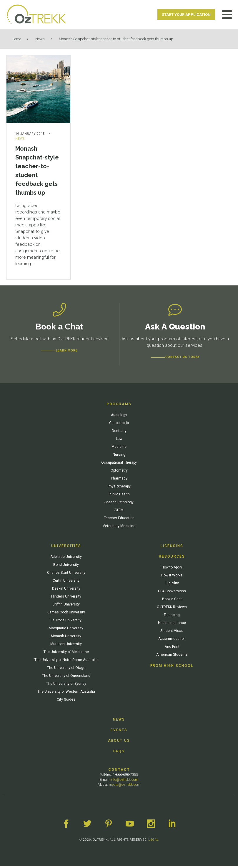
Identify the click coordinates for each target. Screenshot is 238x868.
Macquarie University (66, 630)
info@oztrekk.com (124, 782)
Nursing (119, 457)
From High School (172, 668)
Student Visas (172, 633)
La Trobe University (66, 622)
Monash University (66, 638)
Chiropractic (119, 425)
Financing (172, 617)
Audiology (119, 417)
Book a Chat (172, 601)
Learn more (67, 353)
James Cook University (66, 614)
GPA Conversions (172, 593)
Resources (172, 559)
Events (119, 732)
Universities (66, 548)
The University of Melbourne (66, 654)
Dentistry (119, 433)
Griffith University (66, 606)
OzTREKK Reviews (172, 609)
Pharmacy (119, 480)
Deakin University (66, 591)
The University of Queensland (66, 678)
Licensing (172, 548)
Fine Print (172, 649)
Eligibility (172, 585)
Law (119, 441)
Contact (119, 772)
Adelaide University (66, 559)
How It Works (172, 577)
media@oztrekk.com (125, 787)
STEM (119, 512)
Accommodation (172, 641)
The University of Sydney (66, 686)
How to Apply (172, 569)
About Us (119, 743)
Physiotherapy (119, 488)
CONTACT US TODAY (183, 359)
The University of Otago (66, 670)
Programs (119, 406)
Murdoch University (66, 646)
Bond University (66, 567)
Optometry (119, 472)
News (40, 39)
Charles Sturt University (66, 575)
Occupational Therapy (119, 465)
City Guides (66, 702)
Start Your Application (186, 15)
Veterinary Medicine (119, 528)
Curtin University (66, 583)
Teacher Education (119, 520)
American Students (172, 657)
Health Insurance (172, 625)
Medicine (119, 449)
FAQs (119, 753)
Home (16, 39)
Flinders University (66, 598)
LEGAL (154, 842)
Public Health (119, 496)
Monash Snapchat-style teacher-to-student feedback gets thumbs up (116, 39)
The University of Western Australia (66, 694)
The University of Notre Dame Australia (66, 662)
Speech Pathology (119, 504)
